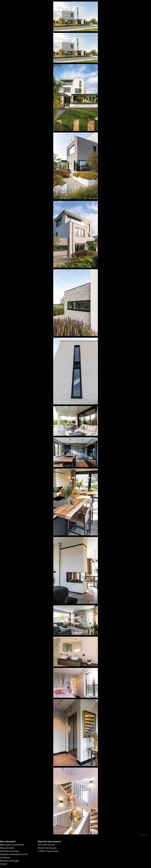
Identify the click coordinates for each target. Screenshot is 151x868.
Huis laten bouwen (46, 845)
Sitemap (143, 835)
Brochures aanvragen (10, 861)
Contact (3, 864)
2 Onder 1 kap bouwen (48, 851)
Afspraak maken (7, 848)
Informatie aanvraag (9, 851)
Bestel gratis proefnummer (12, 845)
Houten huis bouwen (47, 848)
